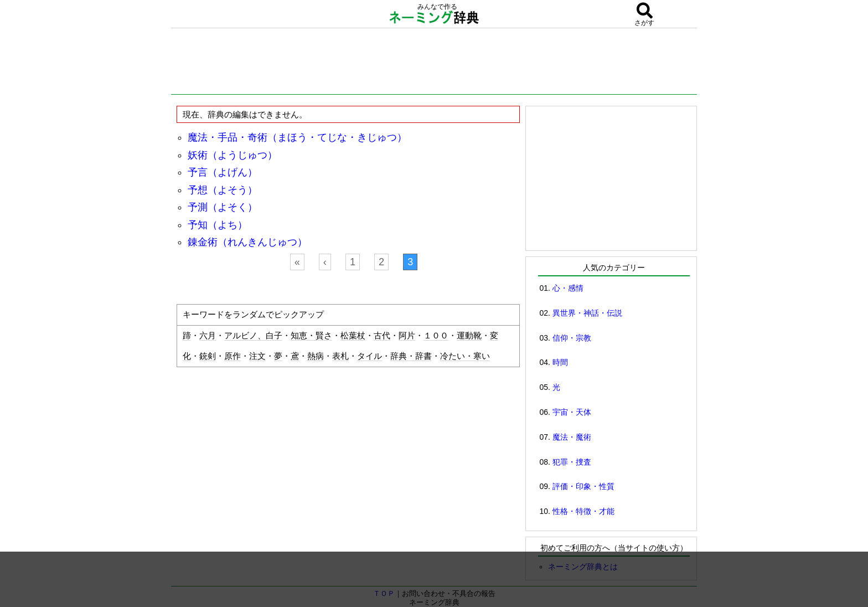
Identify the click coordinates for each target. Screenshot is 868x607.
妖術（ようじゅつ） (232, 155)
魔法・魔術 (572, 437)
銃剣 (208, 356)
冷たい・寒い (465, 356)
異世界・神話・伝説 (587, 313)
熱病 (316, 356)
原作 (232, 356)
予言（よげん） (223, 172)
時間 (560, 362)
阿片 (407, 336)
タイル (370, 356)
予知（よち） (218, 225)
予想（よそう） (223, 190)
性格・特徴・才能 (583, 511)
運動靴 (469, 336)
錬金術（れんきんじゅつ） (247, 242)
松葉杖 (353, 336)
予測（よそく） (223, 207)
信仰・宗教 (572, 338)
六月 (208, 336)
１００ (436, 336)
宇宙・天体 (572, 412)
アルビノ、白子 (253, 336)
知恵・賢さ (311, 336)
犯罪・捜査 (572, 462)
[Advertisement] (434, 64)
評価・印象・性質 (583, 486)
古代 (382, 336)
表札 (340, 356)
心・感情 (568, 288)
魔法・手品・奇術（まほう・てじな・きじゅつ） (297, 137)
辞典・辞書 (411, 356)
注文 (257, 356)
